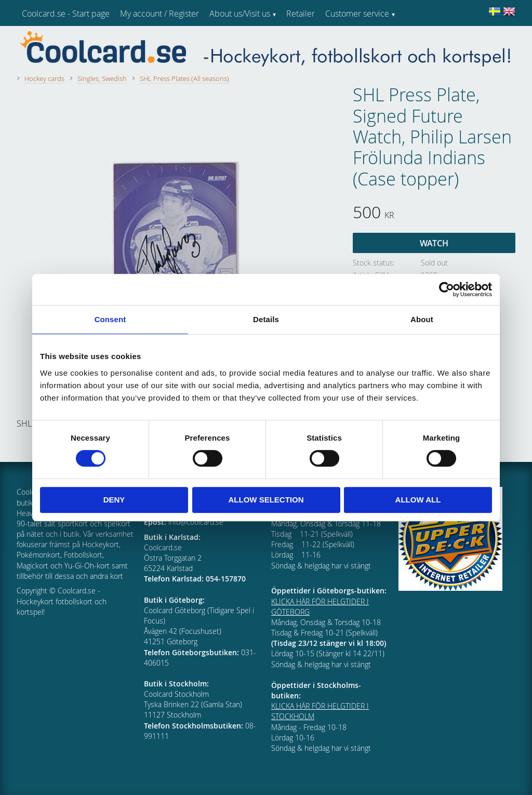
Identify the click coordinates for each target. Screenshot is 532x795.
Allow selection (266, 500)
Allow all (418, 500)
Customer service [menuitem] (357, 14)
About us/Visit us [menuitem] (240, 14)
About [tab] (422, 319)
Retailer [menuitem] (301, 14)
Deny (114, 500)
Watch (434, 243)
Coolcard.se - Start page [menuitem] (66, 14)
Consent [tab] (110, 319)
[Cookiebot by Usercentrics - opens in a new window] (447, 289)
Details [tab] (266, 319)
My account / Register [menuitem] (159, 14)
